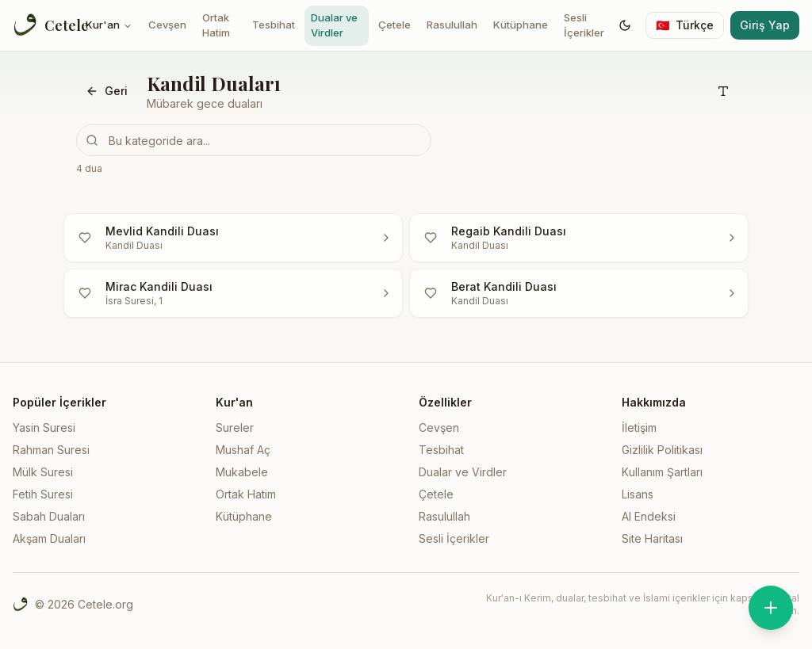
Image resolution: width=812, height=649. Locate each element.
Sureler (235, 428)
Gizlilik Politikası (662, 450)
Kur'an (109, 25)
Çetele (395, 25)
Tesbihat (274, 25)
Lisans (638, 494)
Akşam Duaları (49, 538)
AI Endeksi (649, 516)
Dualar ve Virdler (334, 25)
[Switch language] (685, 25)
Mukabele (242, 472)
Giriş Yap (765, 25)
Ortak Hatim (216, 25)
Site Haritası (652, 538)
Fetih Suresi (43, 494)
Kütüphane (521, 25)
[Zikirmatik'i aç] (771, 608)
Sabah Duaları (49, 516)
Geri (107, 91)
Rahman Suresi (51, 450)
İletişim (639, 428)
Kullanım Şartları (662, 472)
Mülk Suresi (43, 472)
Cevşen (167, 25)
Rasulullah (452, 25)
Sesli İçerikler (584, 25)
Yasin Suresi (44, 428)
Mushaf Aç (243, 450)
